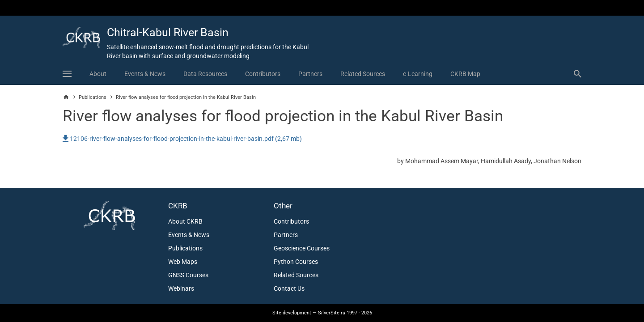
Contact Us (289, 288)
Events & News (145, 74)
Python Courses (296, 262)
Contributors (263, 74)
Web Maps (183, 262)
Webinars (181, 288)
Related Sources (363, 74)
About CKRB (185, 221)
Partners (310, 74)
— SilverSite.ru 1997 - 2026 (322, 313)
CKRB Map (465, 74)
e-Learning (418, 74)
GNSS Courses (188, 275)
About (98, 74)
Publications (93, 97)
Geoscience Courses (302, 248)
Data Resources (205, 74)
